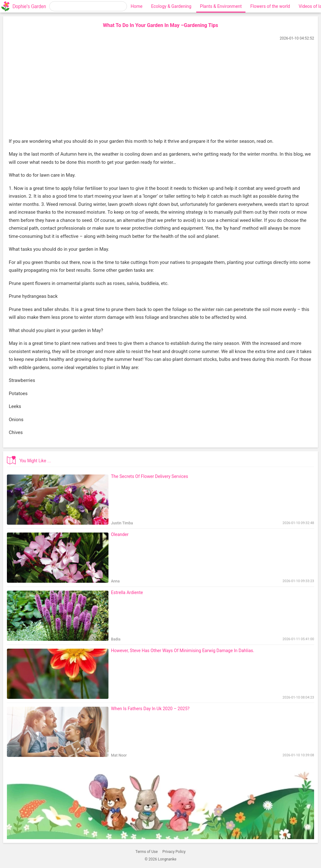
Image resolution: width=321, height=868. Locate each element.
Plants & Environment (221, 6)
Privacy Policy (174, 852)
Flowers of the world (270, 6)
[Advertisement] (160, 90)
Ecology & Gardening (171, 6)
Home (137, 6)
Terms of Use (147, 852)
